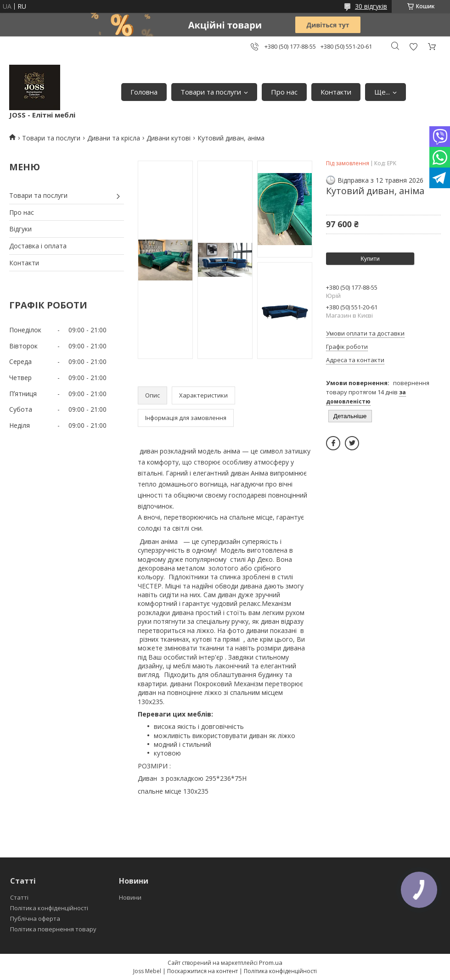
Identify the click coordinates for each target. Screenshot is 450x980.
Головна (144, 92)
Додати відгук (413, 47)
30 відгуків (371, 6)
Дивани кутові (169, 138)
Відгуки (20, 229)
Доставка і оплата (38, 246)
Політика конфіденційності (49, 908)
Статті (19, 897)
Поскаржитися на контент (202, 971)
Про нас (284, 92)
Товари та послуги (211, 92)
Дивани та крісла (114, 138)
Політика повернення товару (53, 929)
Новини (130, 897)
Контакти (336, 92)
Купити (370, 259)
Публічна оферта (35, 918)
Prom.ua (271, 963)
